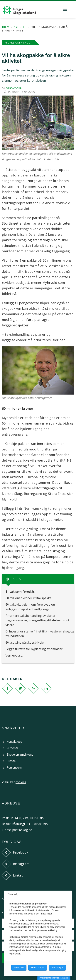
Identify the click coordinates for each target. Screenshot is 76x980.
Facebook (21, 852)
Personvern (14, 768)
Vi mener (12, 748)
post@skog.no (22, 830)
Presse (11, 761)
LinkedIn (20, 875)
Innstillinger (57, 968)
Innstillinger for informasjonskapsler (54, 978)
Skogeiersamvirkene (20, 755)
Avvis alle (19, 968)
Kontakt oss (14, 742)
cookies (21, 782)
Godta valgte (38, 968)
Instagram (21, 864)
